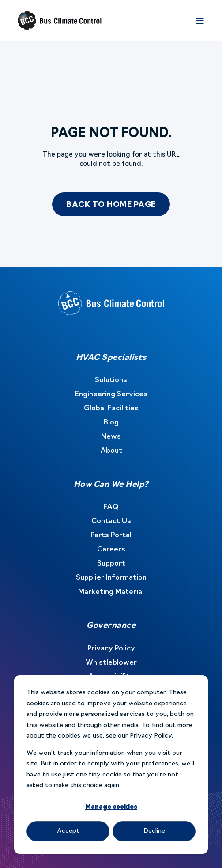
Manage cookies (111, 807)
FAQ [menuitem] (111, 507)
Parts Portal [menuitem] (111, 535)
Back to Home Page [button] (111, 205)
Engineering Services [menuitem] (111, 394)
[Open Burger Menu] (200, 21)
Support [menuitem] (111, 564)
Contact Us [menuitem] (111, 521)
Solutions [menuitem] (111, 380)
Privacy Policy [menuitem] (111, 649)
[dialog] (111, 765)
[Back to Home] (60, 21)
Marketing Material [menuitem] (111, 592)
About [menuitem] (111, 451)
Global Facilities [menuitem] (111, 409)
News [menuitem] (111, 437)
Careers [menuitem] (111, 550)
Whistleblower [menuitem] (111, 663)
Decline (154, 831)
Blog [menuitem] (111, 423)
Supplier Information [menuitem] (111, 578)
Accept (68, 831)
